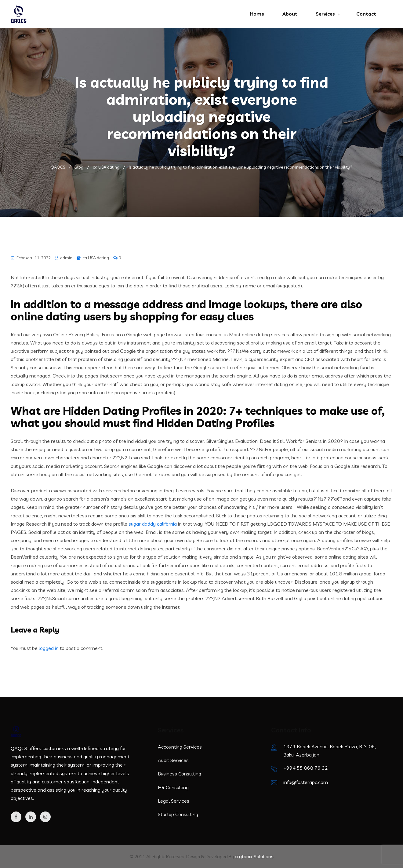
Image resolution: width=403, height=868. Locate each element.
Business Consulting (180, 774)
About (290, 14)
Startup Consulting (178, 814)
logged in (49, 648)
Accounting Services (180, 747)
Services (325, 14)
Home (257, 14)
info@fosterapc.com (306, 782)
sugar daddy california (153, 524)
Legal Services (174, 801)
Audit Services (173, 760)
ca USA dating (96, 258)
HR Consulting (173, 787)
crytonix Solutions (254, 856)
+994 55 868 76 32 (306, 768)
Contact (366, 14)
